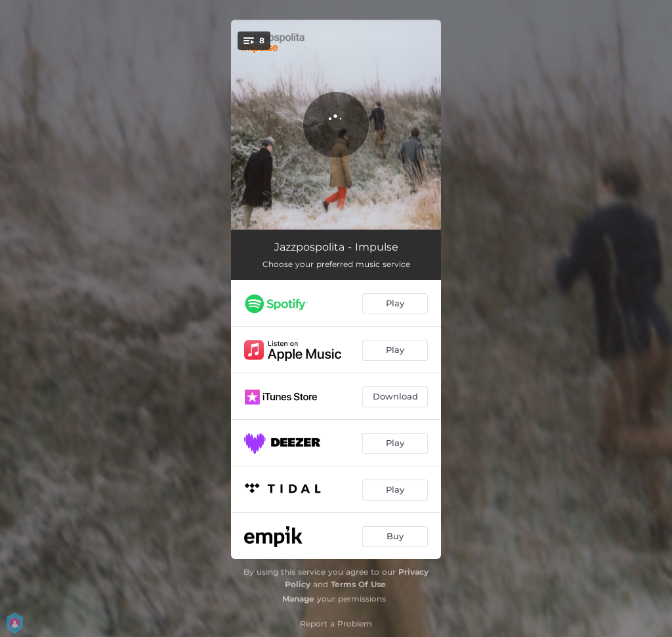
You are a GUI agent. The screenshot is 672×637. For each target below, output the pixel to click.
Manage (298, 599)
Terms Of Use (358, 584)
